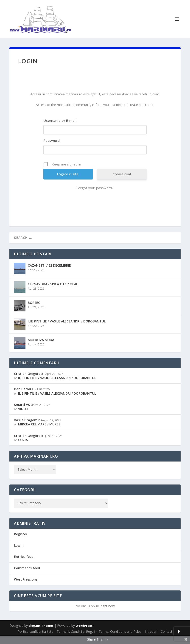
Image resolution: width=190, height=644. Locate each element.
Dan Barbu (22, 397)
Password (52, 148)
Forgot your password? (95, 195)
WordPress (84, 633)
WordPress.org (26, 587)
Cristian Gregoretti (29, 381)
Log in (19, 553)
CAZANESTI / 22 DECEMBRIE (49, 273)
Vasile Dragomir (27, 428)
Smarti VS (22, 412)
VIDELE (23, 416)
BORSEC (34, 310)
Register (21, 542)
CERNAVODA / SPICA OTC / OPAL (53, 292)
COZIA (23, 447)
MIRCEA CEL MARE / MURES (39, 432)
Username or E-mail (60, 128)
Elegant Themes (41, 633)
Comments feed (27, 576)
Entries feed (24, 564)
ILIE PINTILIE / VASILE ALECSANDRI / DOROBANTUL (67, 329)
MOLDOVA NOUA (41, 347)
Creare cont (122, 182)
